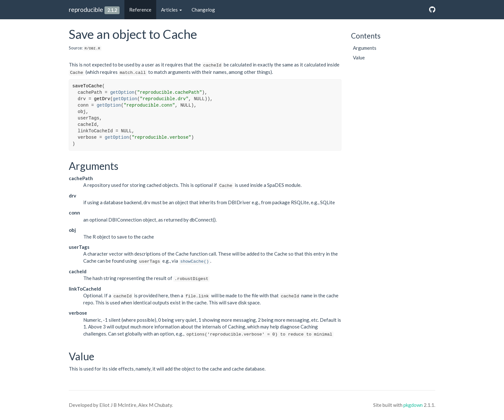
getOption (122, 92)
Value (359, 57)
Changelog (203, 10)
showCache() (195, 262)
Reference (140, 10)
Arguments (365, 48)
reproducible (86, 9)
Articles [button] (171, 10)
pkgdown (413, 405)
